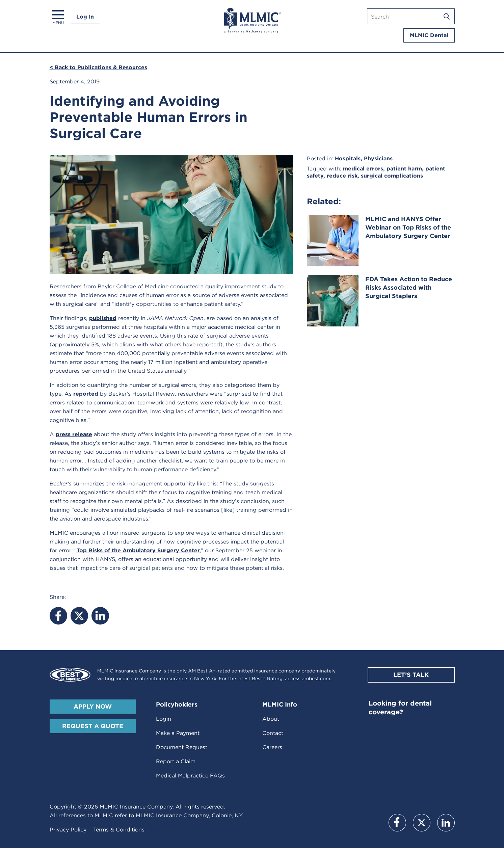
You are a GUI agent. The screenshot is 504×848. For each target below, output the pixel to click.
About (271, 719)
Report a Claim (176, 761)
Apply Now (93, 706)
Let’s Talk (411, 675)
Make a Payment (178, 733)
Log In (85, 17)
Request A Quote (93, 726)
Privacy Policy (68, 830)
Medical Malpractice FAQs (190, 776)
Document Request (182, 747)
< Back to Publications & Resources (98, 67)
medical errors (363, 169)
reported (86, 394)
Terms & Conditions (119, 830)
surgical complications (392, 176)
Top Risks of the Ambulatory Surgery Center (138, 550)
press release (74, 434)
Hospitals (348, 158)
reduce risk (342, 176)
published (103, 318)
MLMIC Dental (429, 35)
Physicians (378, 158)
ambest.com (316, 679)
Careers (272, 747)
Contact (273, 733)
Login (164, 719)
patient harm (404, 169)
